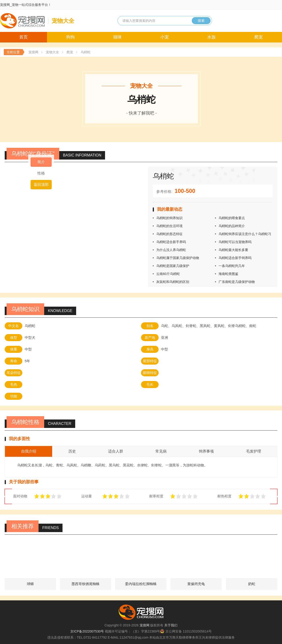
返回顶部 (41, 185)
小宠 (164, 37)
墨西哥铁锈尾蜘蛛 (86, 584)
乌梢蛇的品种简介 (232, 226)
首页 (23, 37)
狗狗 (70, 37)
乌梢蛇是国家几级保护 (173, 266)
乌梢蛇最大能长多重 (233, 250)
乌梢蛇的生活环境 (169, 226)
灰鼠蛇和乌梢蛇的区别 (173, 282)
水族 (211, 37)
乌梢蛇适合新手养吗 (171, 242)
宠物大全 (52, 52)
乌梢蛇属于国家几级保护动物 (178, 258)
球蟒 (30, 584)
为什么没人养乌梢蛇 (171, 250)
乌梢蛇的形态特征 (169, 234)
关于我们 (171, 625)
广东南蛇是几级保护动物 (237, 282)
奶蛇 (252, 584)
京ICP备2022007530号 (87, 631)
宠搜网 (33, 52)
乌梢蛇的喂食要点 (232, 218)
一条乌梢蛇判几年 (232, 266)
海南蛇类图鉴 (228, 274)
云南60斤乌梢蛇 (168, 274)
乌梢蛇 (86, 52)
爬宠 (258, 37)
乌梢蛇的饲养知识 (169, 218)
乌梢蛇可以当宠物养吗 (235, 242)
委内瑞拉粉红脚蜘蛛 (141, 584)
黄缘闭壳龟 (196, 584)
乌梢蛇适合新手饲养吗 (235, 258)
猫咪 (117, 37)
